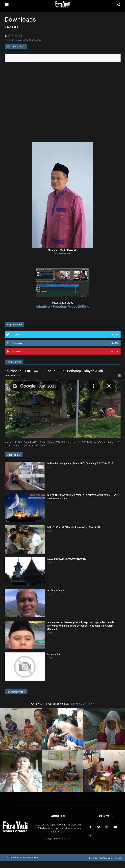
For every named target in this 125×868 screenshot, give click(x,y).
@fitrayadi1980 (83, 704)
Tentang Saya (66, 839)
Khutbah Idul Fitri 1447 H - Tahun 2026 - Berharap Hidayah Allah (54, 371)
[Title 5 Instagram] (63, 771)
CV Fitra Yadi (15, 36)
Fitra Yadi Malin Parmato (26, 857)
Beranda (93, 858)
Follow (114, 335)
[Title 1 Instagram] (21, 729)
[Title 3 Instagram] (104, 729)
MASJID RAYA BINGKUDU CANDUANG (67, 559)
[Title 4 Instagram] (21, 771)
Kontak (118, 858)
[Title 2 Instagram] (63, 729)
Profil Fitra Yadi (56, 591)
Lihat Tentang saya (63, 254)
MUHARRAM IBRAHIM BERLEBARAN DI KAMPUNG (74, 527)
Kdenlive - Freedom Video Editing (63, 306)
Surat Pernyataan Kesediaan (24, 40)
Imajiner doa (54, 654)
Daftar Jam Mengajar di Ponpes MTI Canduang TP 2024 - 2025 (80, 463)
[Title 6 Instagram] (104, 771)
